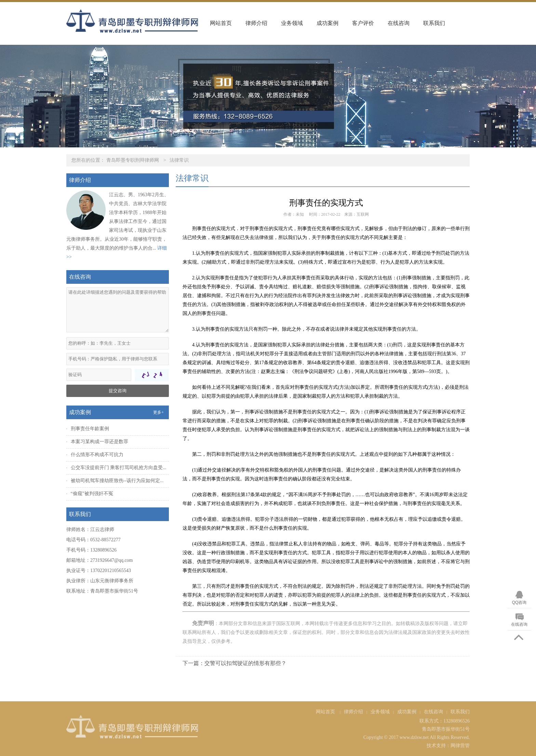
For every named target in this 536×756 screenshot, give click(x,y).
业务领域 (292, 23)
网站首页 (221, 23)
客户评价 (363, 23)
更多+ (158, 412)
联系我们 (434, 23)
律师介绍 (256, 23)
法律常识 (179, 160)
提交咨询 (118, 391)
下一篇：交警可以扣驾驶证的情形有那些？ (234, 663)
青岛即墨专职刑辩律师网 (133, 160)
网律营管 (460, 746)
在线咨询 (399, 23)
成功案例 (327, 23)
